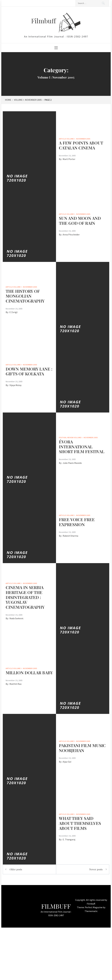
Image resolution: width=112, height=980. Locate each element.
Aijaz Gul (67, 762)
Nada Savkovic (16, 618)
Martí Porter (69, 159)
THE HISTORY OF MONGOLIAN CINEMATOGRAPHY (25, 296)
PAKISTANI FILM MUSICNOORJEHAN (82, 748)
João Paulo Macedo (72, 463)
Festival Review (66, 437)
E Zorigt (14, 312)
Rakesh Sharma (70, 536)
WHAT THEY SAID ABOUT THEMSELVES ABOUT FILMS (80, 823)
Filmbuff (44, 21)
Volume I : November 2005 (78, 139)
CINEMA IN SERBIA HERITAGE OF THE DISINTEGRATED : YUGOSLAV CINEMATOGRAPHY (25, 597)
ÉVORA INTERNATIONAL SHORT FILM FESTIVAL (82, 447)
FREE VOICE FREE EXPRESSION (77, 522)
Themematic (91, 911)
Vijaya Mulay (15, 385)
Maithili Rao (16, 684)
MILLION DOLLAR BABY (29, 673)
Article (62, 139)
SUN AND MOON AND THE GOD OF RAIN (80, 221)
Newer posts (96, 869)
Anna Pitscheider (71, 235)
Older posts (16, 869)
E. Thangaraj (69, 839)
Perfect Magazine (94, 907)
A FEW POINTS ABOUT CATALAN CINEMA (81, 145)
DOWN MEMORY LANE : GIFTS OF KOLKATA (29, 371)
